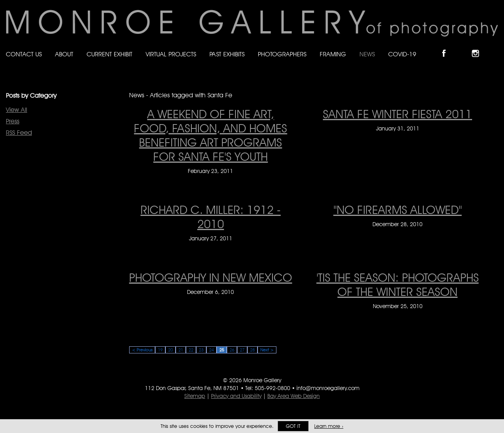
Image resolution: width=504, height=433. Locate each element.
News (367, 54)
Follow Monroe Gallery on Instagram (479, 47)
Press (13, 121)
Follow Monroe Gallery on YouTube (495, 47)
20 (170, 350)
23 (201, 350)
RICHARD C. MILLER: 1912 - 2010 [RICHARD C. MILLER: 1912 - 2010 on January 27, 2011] (211, 217)
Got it (293, 426)
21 (181, 350)
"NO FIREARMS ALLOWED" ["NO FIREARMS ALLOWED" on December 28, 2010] (398, 210)
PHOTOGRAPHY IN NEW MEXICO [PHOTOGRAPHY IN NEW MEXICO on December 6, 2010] (211, 277)
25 (222, 350)
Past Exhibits (227, 54)
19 (160, 350)
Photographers (282, 54)
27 (242, 350)
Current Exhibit (109, 54)
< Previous (142, 350)
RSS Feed (19, 133)
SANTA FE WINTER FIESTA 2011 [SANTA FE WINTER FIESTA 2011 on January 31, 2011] (397, 114)
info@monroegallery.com (328, 388)
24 (211, 350)
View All (17, 110)
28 (252, 350)
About (64, 54)
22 (191, 350)
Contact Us (24, 54)
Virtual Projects (171, 54)
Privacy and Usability (236, 396)
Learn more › (329, 426)
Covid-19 (402, 54)
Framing (333, 54)
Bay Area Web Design (294, 396)
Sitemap (195, 396)
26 (232, 350)
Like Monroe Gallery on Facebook (447, 47)
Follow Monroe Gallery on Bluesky (463, 47)
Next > (267, 350)
